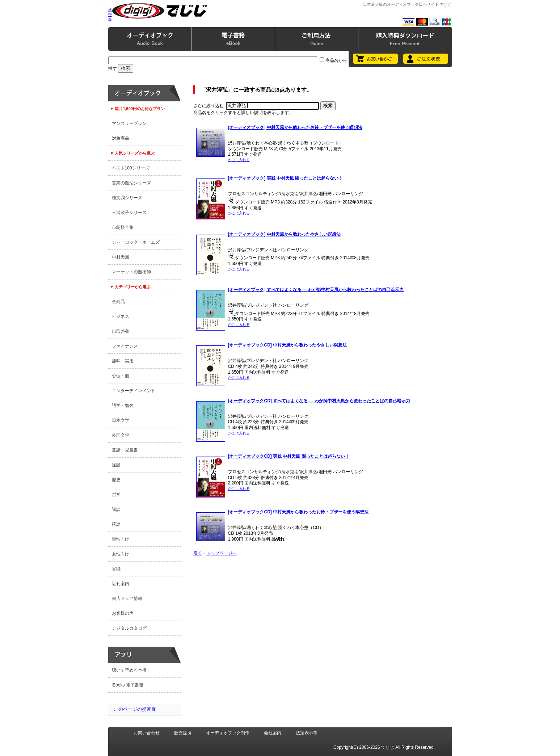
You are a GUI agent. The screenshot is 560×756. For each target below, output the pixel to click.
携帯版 (110, 15)
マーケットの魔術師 (131, 272)
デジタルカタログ (129, 628)
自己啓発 (121, 331)
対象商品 (121, 138)
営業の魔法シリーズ (131, 183)
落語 (116, 524)
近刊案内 (121, 584)
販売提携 (183, 733)
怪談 (116, 465)
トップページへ (222, 553)
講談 (116, 509)
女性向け (121, 554)
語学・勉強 (123, 406)
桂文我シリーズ (127, 198)
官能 (116, 569)
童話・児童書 (125, 450)
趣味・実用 (123, 361)
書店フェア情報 (127, 598)
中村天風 (121, 257)
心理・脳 (121, 376)
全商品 (118, 302)
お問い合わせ (147, 733)
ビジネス (121, 316)
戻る (198, 553)
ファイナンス (125, 346)
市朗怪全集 (123, 227)
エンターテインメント (134, 391)
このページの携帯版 (135, 709)
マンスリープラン (129, 123)
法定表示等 (307, 733)
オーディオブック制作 (228, 733)
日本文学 (121, 420)
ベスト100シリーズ (131, 168)
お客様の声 (123, 613)
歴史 (116, 480)
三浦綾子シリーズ (129, 213)
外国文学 (121, 435)
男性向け (121, 539)
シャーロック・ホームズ (136, 242)
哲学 (116, 495)
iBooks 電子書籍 (128, 685)
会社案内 (273, 733)
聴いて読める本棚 (129, 670)
